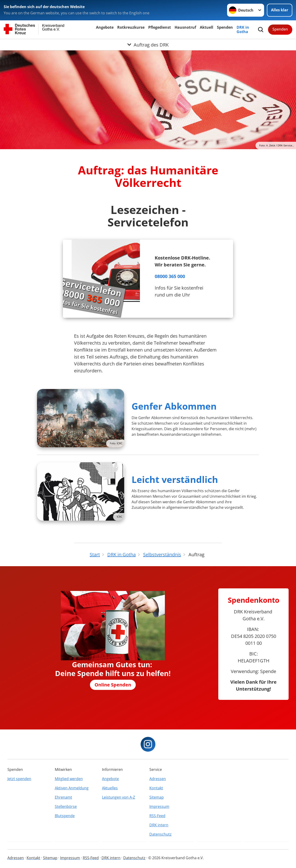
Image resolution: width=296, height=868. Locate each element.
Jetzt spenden (19, 779)
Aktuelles (110, 788)
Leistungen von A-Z (119, 797)
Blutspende (65, 816)
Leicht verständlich (175, 479)
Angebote (105, 27)
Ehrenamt (63, 797)
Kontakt (156, 788)
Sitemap (157, 797)
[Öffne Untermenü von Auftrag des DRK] (148, 45)
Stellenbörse (66, 806)
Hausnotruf (185, 27)
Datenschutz (160, 834)
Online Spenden (113, 685)
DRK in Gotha (243, 29)
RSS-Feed (157, 816)
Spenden (225, 27)
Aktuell (207, 27)
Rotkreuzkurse (131, 27)
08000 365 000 (170, 276)
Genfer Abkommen (174, 406)
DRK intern (159, 825)
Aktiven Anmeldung (72, 788)
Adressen (158, 779)
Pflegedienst (160, 27)
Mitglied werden (69, 779)
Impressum (159, 806)
